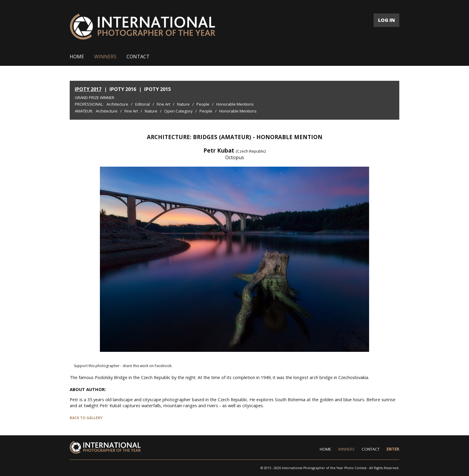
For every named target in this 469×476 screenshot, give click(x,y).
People (203, 104)
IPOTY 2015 (157, 89)
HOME (77, 57)
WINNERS (105, 57)
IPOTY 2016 (123, 89)
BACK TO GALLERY (86, 418)
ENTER (393, 449)
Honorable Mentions (235, 104)
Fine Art (163, 104)
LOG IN (386, 20)
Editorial (143, 104)
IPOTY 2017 (88, 89)
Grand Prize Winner (95, 98)
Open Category (178, 111)
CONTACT (138, 57)
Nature (183, 104)
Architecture (117, 104)
